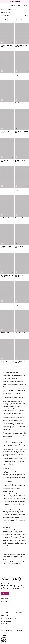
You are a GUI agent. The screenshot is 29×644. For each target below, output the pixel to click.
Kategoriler (4, 9)
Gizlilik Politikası (10, 631)
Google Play (19, 612)
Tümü (4, 20)
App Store (5, 612)
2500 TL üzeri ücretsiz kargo (15, 2)
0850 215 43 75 (5, 623)
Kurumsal (4, 605)
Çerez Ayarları (19, 631)
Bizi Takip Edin (5, 616)
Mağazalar (5, 593)
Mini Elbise (21, 20)
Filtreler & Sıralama (6, 15)
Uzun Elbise (12, 20)
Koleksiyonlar (5, 602)
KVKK (2, 631)
